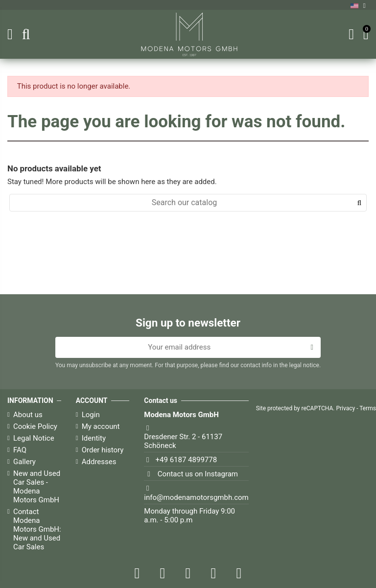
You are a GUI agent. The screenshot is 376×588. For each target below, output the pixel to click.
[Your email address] (179, 348)
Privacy (345, 408)
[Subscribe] (312, 348)
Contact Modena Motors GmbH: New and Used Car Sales (37, 529)
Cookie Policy (35, 426)
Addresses (99, 462)
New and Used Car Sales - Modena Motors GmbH (37, 487)
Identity (94, 438)
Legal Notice (34, 438)
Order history (103, 450)
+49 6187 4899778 (187, 460)
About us (28, 415)
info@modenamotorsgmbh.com (196, 497)
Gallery (24, 462)
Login (91, 415)
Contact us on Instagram (198, 474)
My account (101, 426)
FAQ (20, 450)
